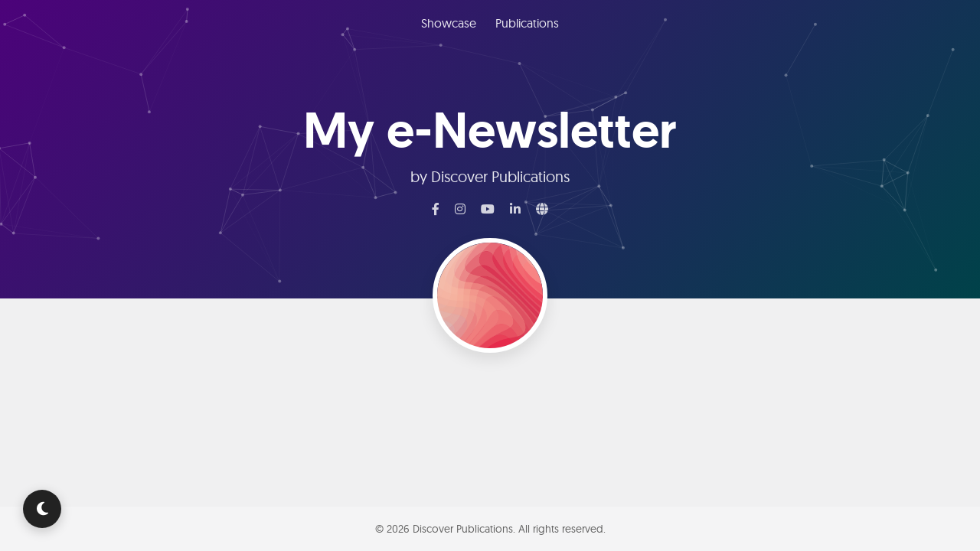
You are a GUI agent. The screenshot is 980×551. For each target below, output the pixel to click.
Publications (527, 23)
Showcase (449, 23)
